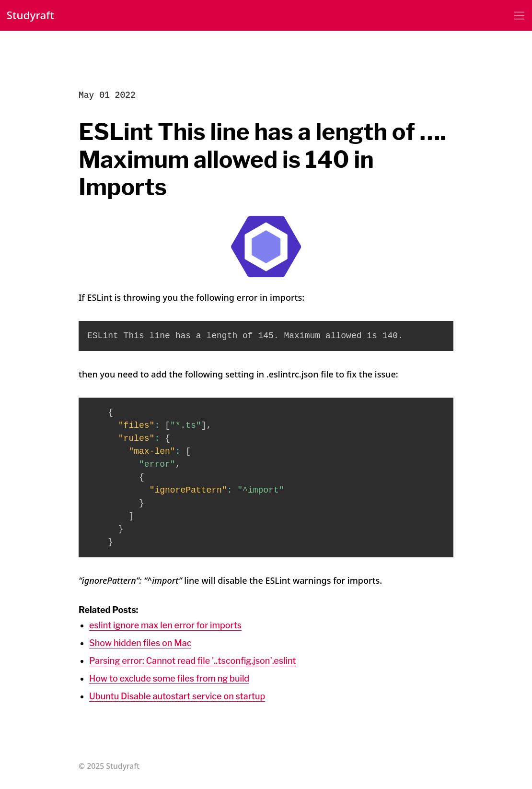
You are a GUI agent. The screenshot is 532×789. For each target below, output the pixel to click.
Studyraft (31, 15)
